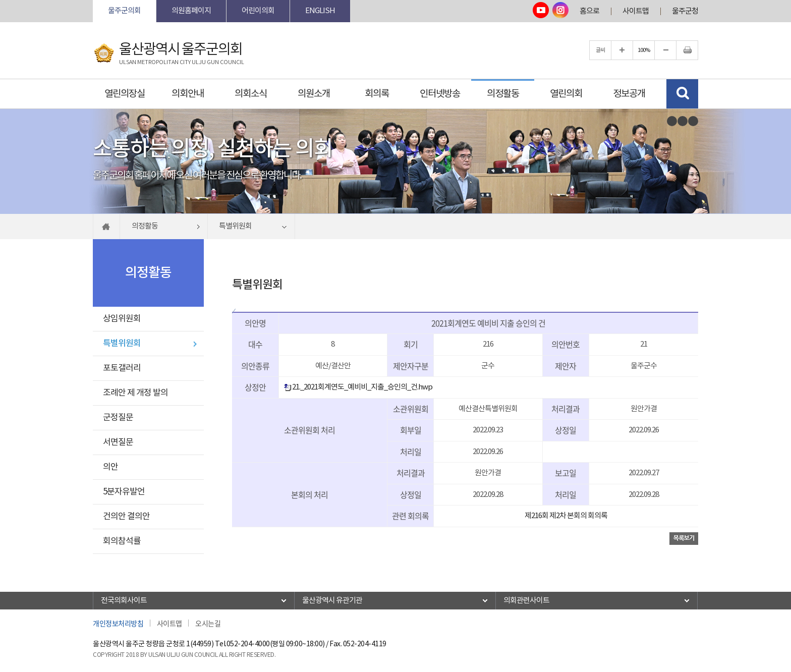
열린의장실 (125, 94)
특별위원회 (122, 344)
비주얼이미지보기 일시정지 (683, 121)
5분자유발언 (124, 492)
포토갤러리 (122, 368)
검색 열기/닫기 (682, 94)
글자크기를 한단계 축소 (665, 50)
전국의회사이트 (124, 601)
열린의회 (566, 94)
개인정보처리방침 (118, 623)
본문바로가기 (93, 0)
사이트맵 (636, 11)
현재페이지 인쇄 (687, 50)
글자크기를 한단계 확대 (622, 50)
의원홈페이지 (191, 11)
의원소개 (314, 94)
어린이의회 (258, 11)
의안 (110, 467)
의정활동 (503, 94)
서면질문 (118, 442)
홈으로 (589, 11)
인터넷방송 (440, 94)
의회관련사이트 (526, 601)
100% (644, 50)
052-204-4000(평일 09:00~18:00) (276, 644)
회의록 (377, 94)
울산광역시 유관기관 (332, 601)
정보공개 (629, 94)
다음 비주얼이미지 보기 (693, 121)
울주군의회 (124, 11)
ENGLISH (320, 11)
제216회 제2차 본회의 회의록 (566, 516)
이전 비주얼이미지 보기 (672, 121)
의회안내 (188, 94)
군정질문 (118, 418)
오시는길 (208, 623)
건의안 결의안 (126, 517)
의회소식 (251, 94)
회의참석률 (122, 541)
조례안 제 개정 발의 (135, 393)
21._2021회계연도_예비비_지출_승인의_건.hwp (358, 387)
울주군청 (685, 11)
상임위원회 (122, 319)
